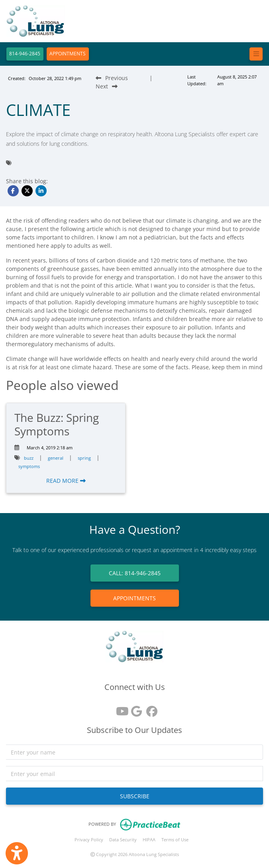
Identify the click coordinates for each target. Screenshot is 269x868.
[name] (134, 752)
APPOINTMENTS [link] (134, 598)
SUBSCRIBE (135, 796)
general (56, 458)
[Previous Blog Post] (112, 78)
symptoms (29, 466)
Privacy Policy (89, 840)
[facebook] (150, 708)
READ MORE (66, 481)
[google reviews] (135, 708)
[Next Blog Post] (107, 86)
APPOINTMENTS (68, 54)
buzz (29, 458)
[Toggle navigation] (256, 54)
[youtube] (120, 708)
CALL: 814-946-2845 (135, 573)
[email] (134, 774)
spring (84, 458)
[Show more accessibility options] (17, 853)
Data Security (123, 840)
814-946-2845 (25, 54)
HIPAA (149, 840)
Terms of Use (175, 840)
